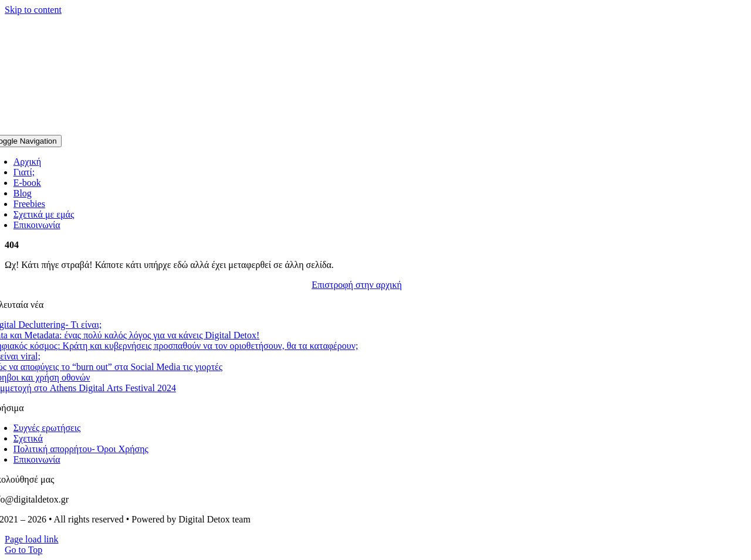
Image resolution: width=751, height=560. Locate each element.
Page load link (32, 539)
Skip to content (33, 10)
